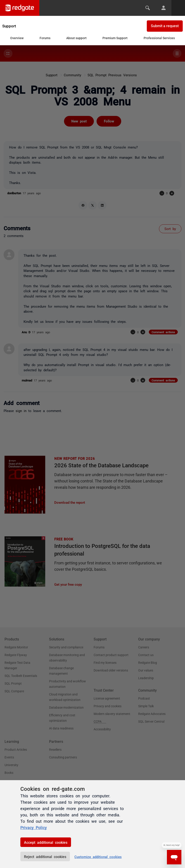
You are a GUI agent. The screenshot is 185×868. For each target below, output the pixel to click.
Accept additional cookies (46, 842)
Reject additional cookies (45, 856)
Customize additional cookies (98, 857)
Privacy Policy (34, 827)
